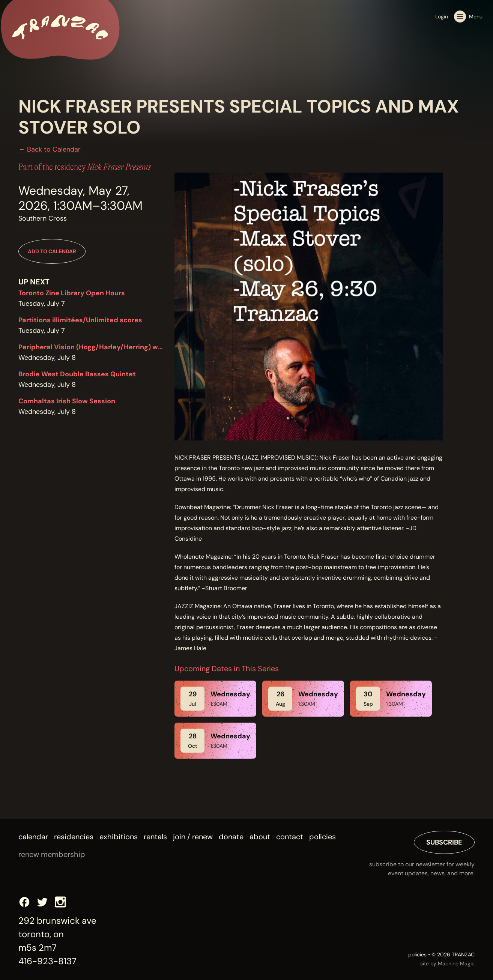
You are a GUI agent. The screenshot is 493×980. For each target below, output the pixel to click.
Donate (231, 837)
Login (442, 17)
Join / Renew (193, 837)
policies (417, 954)
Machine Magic (456, 963)
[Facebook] (24, 902)
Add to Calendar (52, 251)
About (260, 837)
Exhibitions (119, 837)
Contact (290, 837)
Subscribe (444, 842)
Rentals (155, 837)
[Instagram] (60, 902)
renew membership (52, 854)
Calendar (33, 837)
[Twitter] (42, 902)
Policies (322, 837)
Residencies (74, 837)
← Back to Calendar (50, 149)
